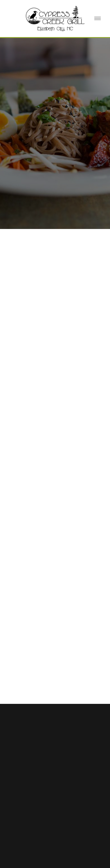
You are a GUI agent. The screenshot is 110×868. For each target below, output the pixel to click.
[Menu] (98, 19)
